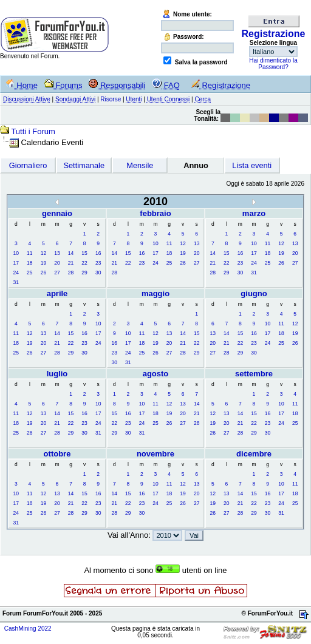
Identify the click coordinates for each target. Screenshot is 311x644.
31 (16, 282)
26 (43, 273)
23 (98, 263)
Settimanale (84, 165)
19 (43, 263)
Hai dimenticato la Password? (273, 64)
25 (29, 273)
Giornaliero (28, 165)
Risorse (111, 99)
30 (98, 273)
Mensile (140, 165)
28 (71, 273)
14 (71, 253)
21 (71, 263)
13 (57, 253)
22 (84, 263)
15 (84, 253)
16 (98, 253)
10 (16, 253)
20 (57, 263)
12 (43, 253)
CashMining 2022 (28, 629)
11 (29, 253)
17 (16, 263)
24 (16, 273)
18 (29, 263)
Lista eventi (252, 165)
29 (84, 273)
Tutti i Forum (33, 131)
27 (57, 273)
